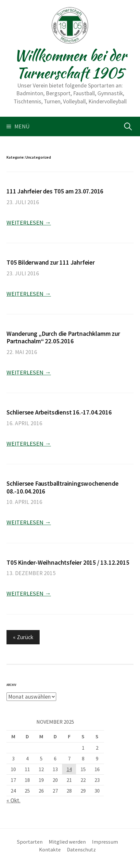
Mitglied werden (67, 842)
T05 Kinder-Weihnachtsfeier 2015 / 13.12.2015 (68, 562)
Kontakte (50, 849)
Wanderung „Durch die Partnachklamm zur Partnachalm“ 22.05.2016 (63, 337)
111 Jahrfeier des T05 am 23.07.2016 (55, 191)
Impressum (105, 842)
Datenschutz (81, 849)
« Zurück (23, 637)
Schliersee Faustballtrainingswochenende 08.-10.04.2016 (62, 487)
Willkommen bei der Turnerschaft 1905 (70, 64)
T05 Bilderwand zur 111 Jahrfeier (51, 262)
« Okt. (13, 800)
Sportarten (30, 842)
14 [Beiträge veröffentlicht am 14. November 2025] (69, 769)
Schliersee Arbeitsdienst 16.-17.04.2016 (59, 412)
